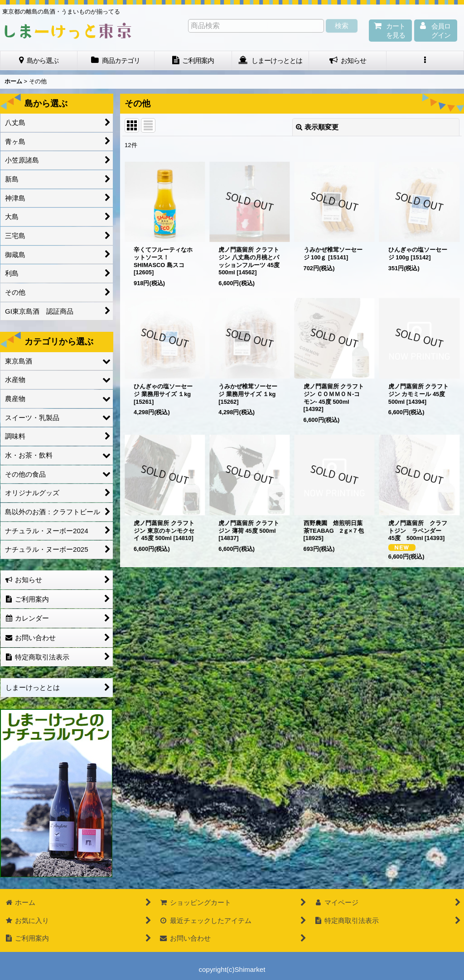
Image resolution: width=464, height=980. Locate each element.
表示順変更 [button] (317, 127)
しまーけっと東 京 (68, 31)
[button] (425, 61)
